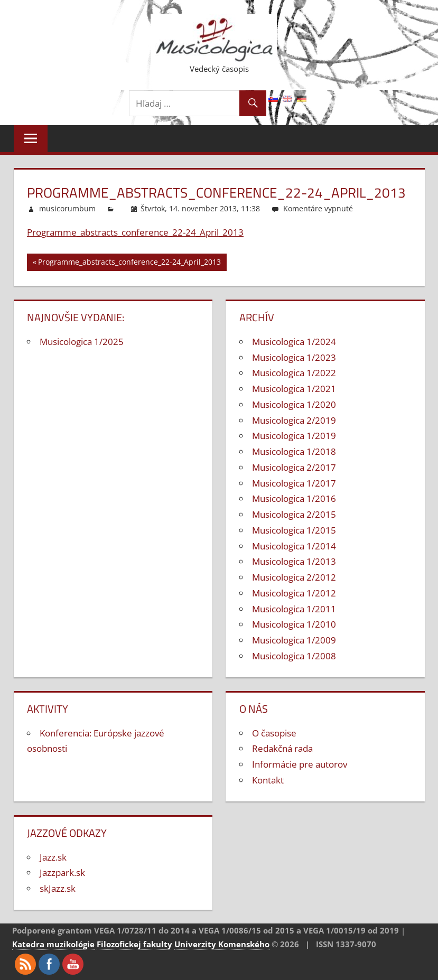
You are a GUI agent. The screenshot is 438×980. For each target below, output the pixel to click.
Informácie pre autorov (300, 764)
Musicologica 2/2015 (294, 514)
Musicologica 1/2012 (294, 593)
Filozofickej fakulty (134, 944)
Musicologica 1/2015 (294, 530)
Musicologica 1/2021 (294, 389)
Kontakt (268, 780)
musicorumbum (67, 208)
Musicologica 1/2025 (82, 342)
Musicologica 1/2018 (294, 451)
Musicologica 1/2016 (294, 498)
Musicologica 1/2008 (294, 656)
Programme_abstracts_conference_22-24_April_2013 (135, 232)
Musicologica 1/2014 (294, 546)
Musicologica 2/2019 (294, 420)
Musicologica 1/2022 (294, 373)
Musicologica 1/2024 (294, 342)
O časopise (274, 733)
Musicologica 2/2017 (294, 467)
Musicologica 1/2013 (294, 561)
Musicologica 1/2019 (294, 436)
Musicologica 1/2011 (294, 609)
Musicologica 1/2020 (294, 404)
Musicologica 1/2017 (294, 483)
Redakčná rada (282, 748)
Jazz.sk (53, 857)
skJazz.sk (58, 888)
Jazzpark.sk (62, 872)
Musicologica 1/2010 (294, 624)
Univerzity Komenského (222, 944)
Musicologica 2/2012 (294, 577)
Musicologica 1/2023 (294, 357)
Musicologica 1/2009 (294, 640)
